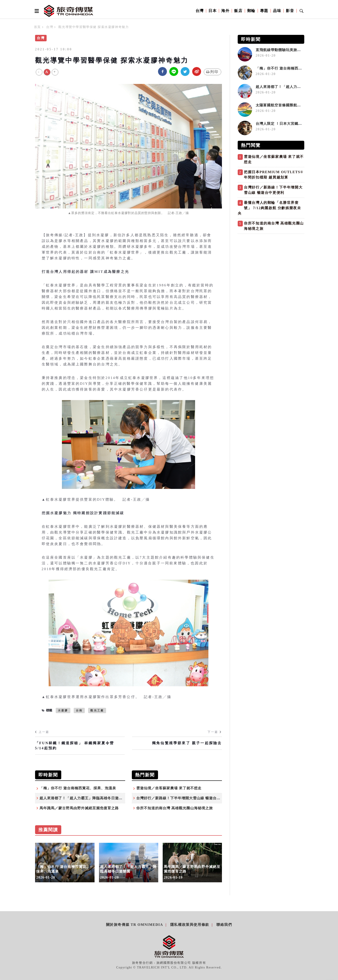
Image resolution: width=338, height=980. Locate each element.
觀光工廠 (97, 710)
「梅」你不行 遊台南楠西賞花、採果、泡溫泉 (78, 788)
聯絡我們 (224, 925)
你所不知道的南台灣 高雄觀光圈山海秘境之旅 (175, 808)
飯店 (238, 11)
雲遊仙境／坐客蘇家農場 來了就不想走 (169, 788)
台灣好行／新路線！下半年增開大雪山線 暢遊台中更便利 (184, 798)
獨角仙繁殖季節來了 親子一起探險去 (187, 743)
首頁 (37, 27)
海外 (225, 11)
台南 (79, 710)
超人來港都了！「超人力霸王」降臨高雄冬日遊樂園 (83, 798)
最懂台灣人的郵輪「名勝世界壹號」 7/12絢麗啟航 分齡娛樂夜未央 (269, 208)
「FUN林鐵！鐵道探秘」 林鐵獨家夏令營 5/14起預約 (75, 745)
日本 (212, 11)
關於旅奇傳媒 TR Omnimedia (135, 925)
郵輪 (251, 11)
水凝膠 (63, 710)
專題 (264, 11)
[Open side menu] (36, 11)
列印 (212, 72)
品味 (277, 11)
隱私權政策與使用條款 (190, 925)
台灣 (200, 11)
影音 (290, 11)
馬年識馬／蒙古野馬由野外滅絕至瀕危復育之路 (79, 808)
